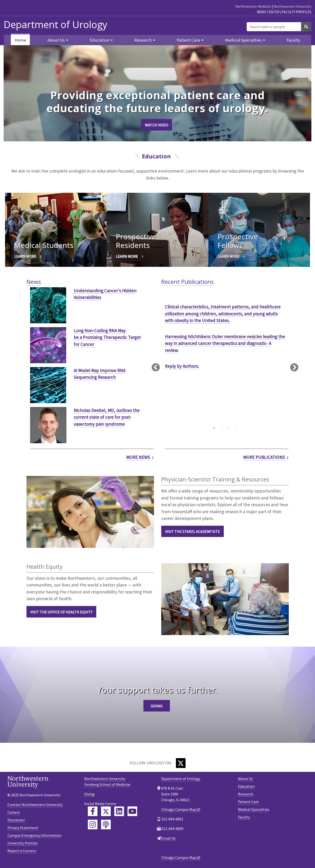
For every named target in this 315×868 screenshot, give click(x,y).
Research (246, 794)
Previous (156, 367)
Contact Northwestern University (35, 805)
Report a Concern (22, 851)
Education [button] (100, 40)
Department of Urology (55, 25)
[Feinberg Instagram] (93, 824)
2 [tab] (221, 428)
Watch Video (157, 125)
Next (294, 367)
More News (138, 457)
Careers (14, 812)
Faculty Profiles (297, 12)
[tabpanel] (225, 341)
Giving (157, 706)
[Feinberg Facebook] (93, 811)
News (34, 282)
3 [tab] (229, 428)
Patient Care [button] (188, 40)
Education (246, 786)
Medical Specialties (254, 809)
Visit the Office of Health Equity (61, 612)
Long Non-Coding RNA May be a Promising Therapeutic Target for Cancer (107, 337)
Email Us (168, 838)
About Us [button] (56, 40)
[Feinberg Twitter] (106, 811)
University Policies (23, 843)
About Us (245, 779)
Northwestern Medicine (253, 6)
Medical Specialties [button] (243, 40)
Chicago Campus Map (179, 809)
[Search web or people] (274, 27)
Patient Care (248, 802)
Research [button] (143, 40)
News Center (268, 12)
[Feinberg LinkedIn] (119, 811)
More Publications (264, 457)
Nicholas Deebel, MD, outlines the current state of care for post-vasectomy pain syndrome (107, 417)
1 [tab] (214, 428)
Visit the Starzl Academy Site (193, 531)
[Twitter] (181, 763)
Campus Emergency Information (34, 835)
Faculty (293, 40)
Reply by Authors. (182, 366)
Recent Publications (187, 282)
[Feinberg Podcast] (106, 824)
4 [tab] (236, 428)
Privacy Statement (23, 828)
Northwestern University (292, 6)
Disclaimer (16, 820)
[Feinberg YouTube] (132, 811)
